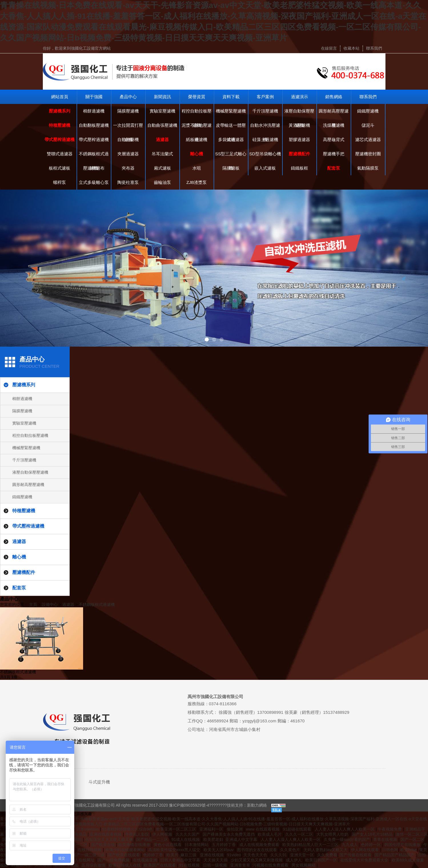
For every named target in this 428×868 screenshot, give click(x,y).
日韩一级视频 (216, 865)
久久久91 (279, 855)
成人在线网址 (83, 860)
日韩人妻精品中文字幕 (181, 860)
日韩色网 (390, 850)
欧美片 (172, 855)
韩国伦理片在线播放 (403, 845)
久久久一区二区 (300, 834)
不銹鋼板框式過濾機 (94, 156)
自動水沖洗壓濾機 (265, 128)
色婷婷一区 (371, 845)
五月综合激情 (94, 865)
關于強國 (94, 97)
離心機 (197, 154)
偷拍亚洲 (235, 829)
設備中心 (50, 604)
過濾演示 (300, 97)
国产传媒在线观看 (356, 855)
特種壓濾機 (60, 125)
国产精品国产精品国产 (395, 855)
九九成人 (350, 845)
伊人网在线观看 (365, 850)
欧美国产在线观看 (160, 865)
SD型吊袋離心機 (265, 154)
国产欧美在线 (104, 845)
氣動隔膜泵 (368, 168)
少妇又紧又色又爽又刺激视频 (257, 860)
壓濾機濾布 (94, 168)
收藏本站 (351, 48)
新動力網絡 (257, 805)
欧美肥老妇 (213, 839)
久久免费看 (327, 855)
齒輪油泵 (162, 182)
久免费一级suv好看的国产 (347, 839)
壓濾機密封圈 (368, 154)
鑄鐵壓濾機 (368, 111)
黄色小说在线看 (168, 845)
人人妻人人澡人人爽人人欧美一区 (345, 829)
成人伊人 (294, 860)
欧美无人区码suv (219, 850)
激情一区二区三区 (412, 834)
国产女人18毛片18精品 (373, 834)
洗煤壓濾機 (334, 125)
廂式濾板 (162, 168)
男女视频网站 (304, 865)
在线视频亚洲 (146, 860)
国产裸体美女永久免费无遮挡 (229, 834)
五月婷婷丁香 (224, 845)
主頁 (33, 604)
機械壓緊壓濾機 (231, 111)
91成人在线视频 (186, 839)
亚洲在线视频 (212, 855)
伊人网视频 (163, 834)
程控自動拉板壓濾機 (197, 113)
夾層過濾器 (128, 154)
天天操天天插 (216, 860)
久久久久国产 (188, 834)
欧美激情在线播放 (135, 845)
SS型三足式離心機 (231, 156)
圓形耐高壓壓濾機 (334, 113)
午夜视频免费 (390, 829)
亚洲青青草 (240, 865)
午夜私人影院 (138, 834)
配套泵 (334, 168)
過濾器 (162, 139)
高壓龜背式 (334, 139)
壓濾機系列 (60, 111)
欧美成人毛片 (270, 834)
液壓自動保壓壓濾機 (299, 113)
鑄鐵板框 (300, 168)
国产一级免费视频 (114, 860)
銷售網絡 (334, 97)
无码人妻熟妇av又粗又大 (326, 850)
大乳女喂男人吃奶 (333, 834)
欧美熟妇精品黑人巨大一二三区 (311, 845)
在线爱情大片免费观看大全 (365, 860)
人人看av (44, 865)
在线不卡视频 (67, 865)
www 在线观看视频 (263, 829)
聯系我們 (374, 48)
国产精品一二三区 (153, 839)
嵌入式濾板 (265, 168)
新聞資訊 (162, 97)
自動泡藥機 (128, 139)
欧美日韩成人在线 (125, 865)
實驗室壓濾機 (162, 111)
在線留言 (329, 48)
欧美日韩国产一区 (322, 860)
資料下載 (231, 97)
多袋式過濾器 (231, 139)
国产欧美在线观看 (124, 855)
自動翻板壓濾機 (94, 125)
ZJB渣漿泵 (197, 182)
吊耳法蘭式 (162, 154)
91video (234, 855)
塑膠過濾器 (299, 139)
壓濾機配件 (299, 154)
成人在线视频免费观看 (260, 845)
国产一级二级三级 (89, 855)
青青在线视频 (386, 839)
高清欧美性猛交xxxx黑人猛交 (175, 850)
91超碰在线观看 (298, 829)
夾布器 (128, 168)
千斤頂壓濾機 (265, 111)
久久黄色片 (291, 850)
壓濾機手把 (334, 154)
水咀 (197, 168)
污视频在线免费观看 (271, 865)
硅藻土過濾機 (265, 139)
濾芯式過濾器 (368, 139)
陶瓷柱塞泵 (128, 182)
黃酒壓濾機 (299, 125)
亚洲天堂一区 (303, 855)
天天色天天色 (256, 855)
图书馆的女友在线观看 (258, 850)
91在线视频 (190, 865)
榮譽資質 (197, 97)
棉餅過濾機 (94, 111)
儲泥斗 (368, 125)
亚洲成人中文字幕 (242, 839)
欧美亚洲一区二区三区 (177, 829)
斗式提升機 (99, 782)
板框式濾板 (60, 168)
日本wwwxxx (88, 829)
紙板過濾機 (197, 139)
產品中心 (128, 97)
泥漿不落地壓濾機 (197, 128)
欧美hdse (409, 850)
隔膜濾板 (231, 168)
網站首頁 (60, 97)
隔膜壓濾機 (128, 111)
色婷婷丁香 (154, 855)
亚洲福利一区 (212, 829)
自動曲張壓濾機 (162, 125)
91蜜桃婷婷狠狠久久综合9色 (128, 829)
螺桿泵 (60, 182)
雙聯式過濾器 (60, 154)
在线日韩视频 (90, 850)
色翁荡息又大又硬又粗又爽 (110, 839)
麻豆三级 (189, 855)
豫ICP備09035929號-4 (189, 805)
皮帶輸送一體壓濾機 (231, 128)
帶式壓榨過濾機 (60, 139)
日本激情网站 (197, 845)
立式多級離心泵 (94, 182)
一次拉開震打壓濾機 (128, 128)
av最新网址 (22, 865)
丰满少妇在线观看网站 (126, 850)
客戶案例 (265, 97)
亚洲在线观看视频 (106, 834)
